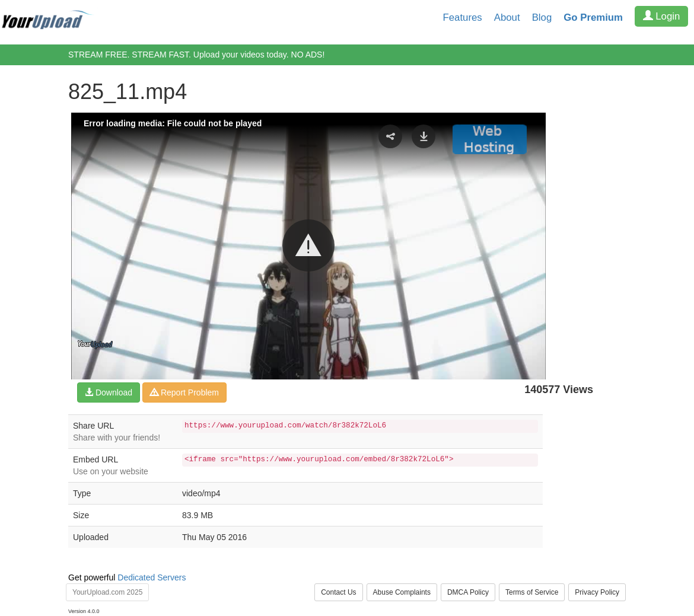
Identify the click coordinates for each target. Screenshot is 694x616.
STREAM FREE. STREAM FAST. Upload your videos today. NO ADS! (196, 55)
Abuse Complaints (402, 592)
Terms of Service (532, 592)
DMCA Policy (468, 592)
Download (109, 392)
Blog (542, 17)
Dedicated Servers (152, 577)
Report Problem (184, 392)
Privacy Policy (597, 592)
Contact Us (338, 592)
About (507, 17)
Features (463, 17)
